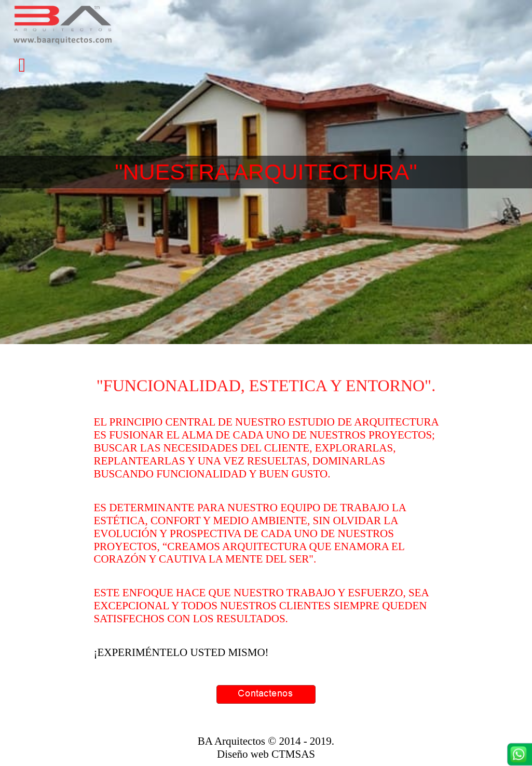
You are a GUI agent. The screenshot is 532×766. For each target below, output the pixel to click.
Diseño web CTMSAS (266, 754)
